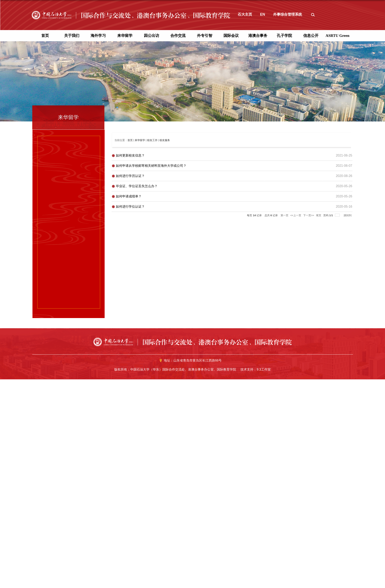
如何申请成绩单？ (129, 304)
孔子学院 (284, 143)
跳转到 (348, 323)
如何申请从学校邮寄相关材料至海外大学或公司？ (151, 273)
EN (263, 122)
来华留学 (125, 143)
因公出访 (152, 143)
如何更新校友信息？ (130, 263)
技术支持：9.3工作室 (256, 477)
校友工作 (152, 248)
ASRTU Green (337, 143)
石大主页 (245, 122)
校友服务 (165, 248)
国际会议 (231, 143)
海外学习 (98, 143)
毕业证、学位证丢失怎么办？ (137, 294)
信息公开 (311, 143)
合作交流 (178, 143)
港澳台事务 (258, 143)
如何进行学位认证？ (130, 314)
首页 (45, 143)
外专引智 (205, 143)
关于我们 (72, 143)
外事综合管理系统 (288, 122)
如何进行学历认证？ (130, 284)
